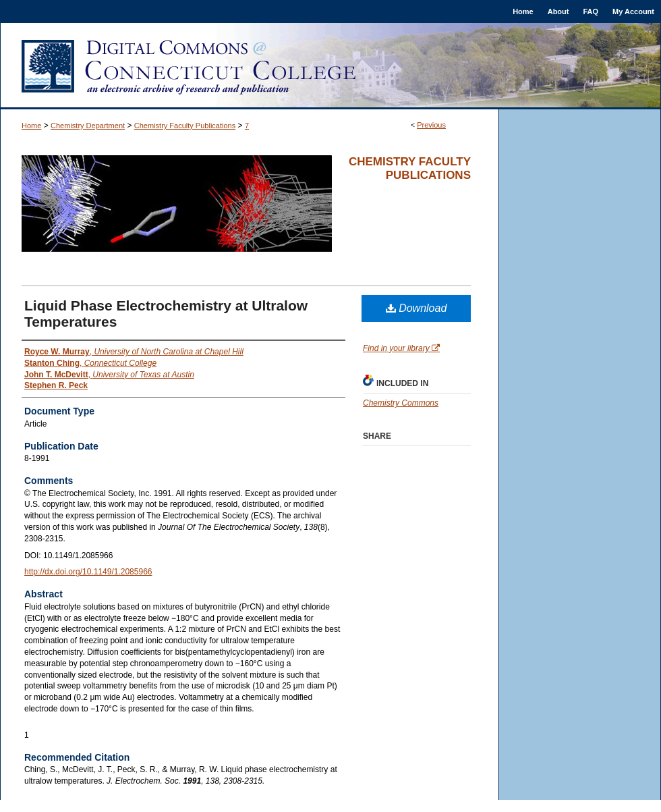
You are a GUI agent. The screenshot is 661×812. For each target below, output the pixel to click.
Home (31, 126)
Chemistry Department (88, 126)
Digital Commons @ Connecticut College (330, 66)
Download (416, 308)
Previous (431, 125)
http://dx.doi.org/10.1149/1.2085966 (88, 572)
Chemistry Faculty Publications (185, 126)
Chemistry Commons (401, 403)
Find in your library (401, 348)
